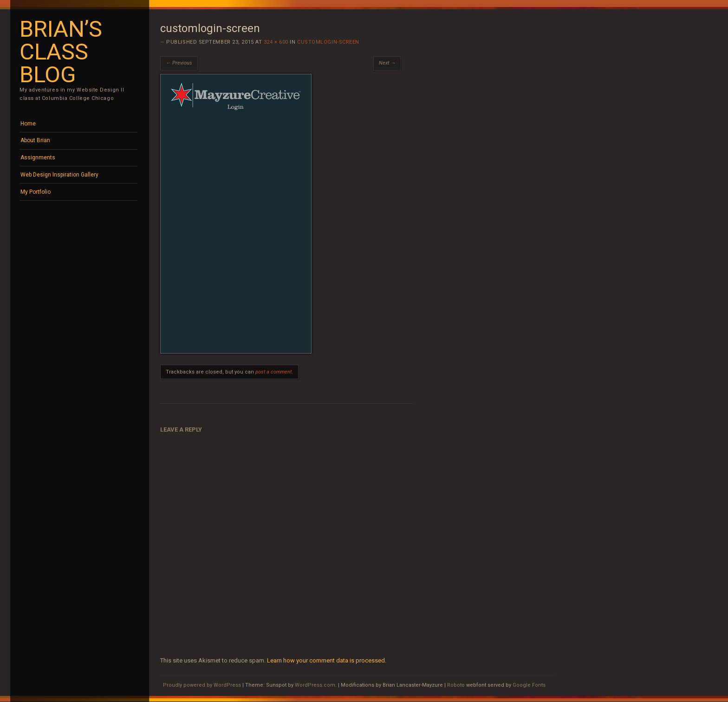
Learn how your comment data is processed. (327, 660)
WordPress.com (315, 685)
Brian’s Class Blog (61, 52)
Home (28, 124)
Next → (387, 63)
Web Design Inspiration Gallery (59, 175)
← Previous (179, 63)
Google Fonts (529, 685)
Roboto (456, 685)
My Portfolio (36, 192)
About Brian (35, 140)
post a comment (273, 372)
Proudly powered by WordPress (202, 685)
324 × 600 (276, 42)
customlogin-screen (328, 42)
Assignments (38, 157)
